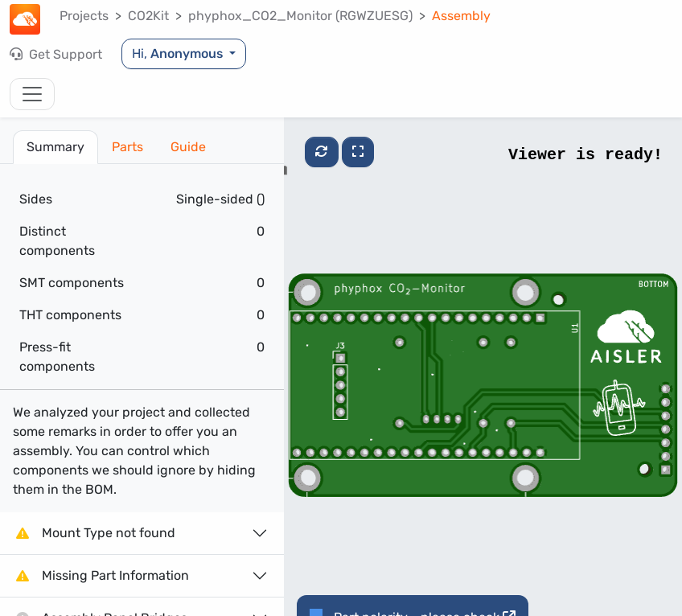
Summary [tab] (55, 147)
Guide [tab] (188, 147)
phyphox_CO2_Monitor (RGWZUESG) (300, 16)
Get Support (56, 54)
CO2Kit (148, 16)
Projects (84, 16)
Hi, (179, 53)
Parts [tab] (127, 147)
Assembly (461, 16)
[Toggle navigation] (32, 94)
